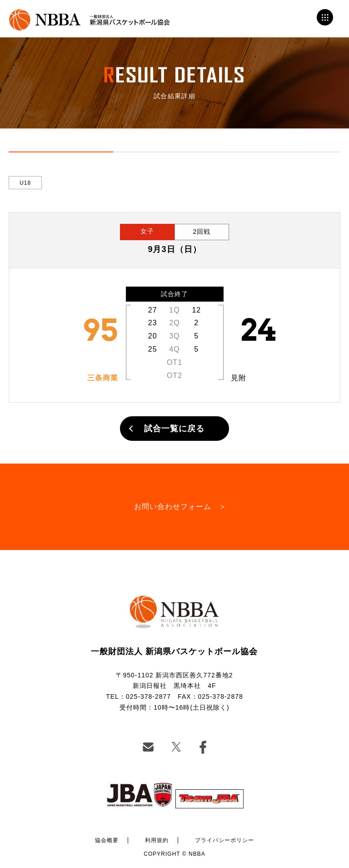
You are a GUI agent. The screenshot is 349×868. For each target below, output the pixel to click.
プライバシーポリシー (224, 840)
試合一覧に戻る (174, 429)
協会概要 (107, 840)
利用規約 (157, 840)
